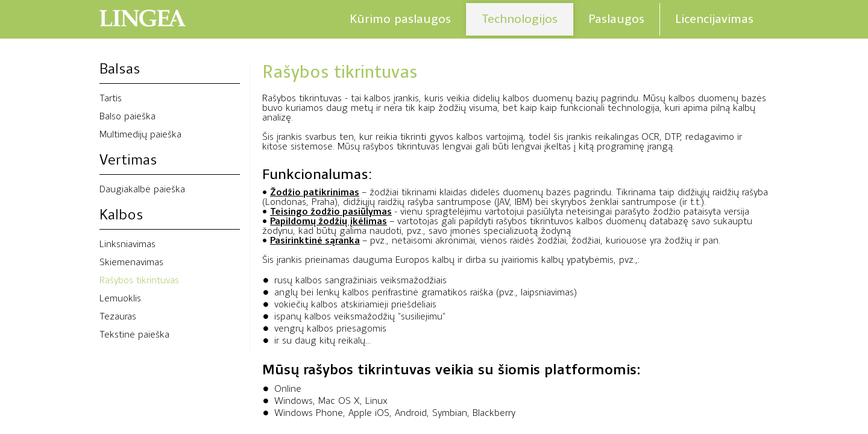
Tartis (111, 99)
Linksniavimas (127, 245)
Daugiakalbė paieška (142, 190)
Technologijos (520, 19)
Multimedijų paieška (140, 135)
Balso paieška (127, 117)
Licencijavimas (714, 19)
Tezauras (118, 317)
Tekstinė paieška (134, 335)
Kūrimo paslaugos (400, 19)
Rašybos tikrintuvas (139, 281)
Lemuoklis (120, 299)
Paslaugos (616, 19)
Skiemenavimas (131, 263)
